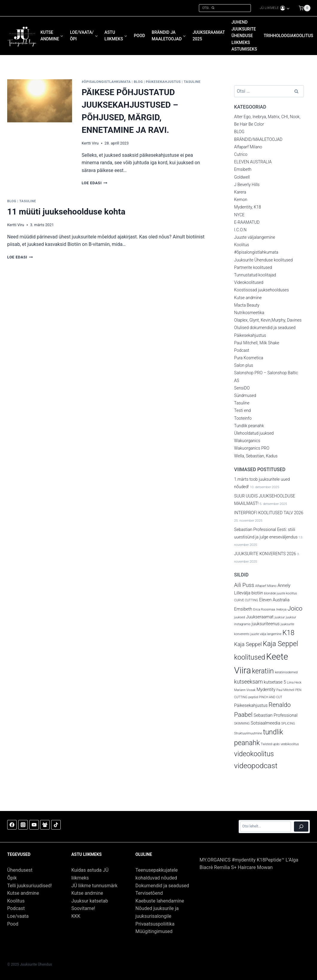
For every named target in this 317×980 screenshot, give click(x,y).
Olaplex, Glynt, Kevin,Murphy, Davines (268, 320)
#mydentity (244, 860)
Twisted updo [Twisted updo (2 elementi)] (270, 744)
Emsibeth (243, 169)
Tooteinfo (243, 418)
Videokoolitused (249, 282)
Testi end (243, 410)
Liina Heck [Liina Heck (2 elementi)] (294, 682)
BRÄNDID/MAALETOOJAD (258, 139)
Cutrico (241, 154)
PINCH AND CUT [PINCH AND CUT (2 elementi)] (271, 697)
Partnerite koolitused (253, 267)
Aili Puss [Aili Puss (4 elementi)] (244, 585)
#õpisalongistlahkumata (106, 82)
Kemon (241, 200)
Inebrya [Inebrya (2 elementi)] (281, 610)
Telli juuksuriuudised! (29, 886)
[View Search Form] (225, 8)
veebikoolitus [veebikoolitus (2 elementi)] (290, 744)
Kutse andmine (248, 298)
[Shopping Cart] (308, 8)
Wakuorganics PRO (252, 448)
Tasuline (192, 82)
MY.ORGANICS (215, 860)
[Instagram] (23, 825)
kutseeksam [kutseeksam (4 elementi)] (249, 682)
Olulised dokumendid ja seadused (265, 328)
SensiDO (242, 388)
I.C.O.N (240, 230)
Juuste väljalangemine (255, 237)
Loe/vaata (18, 916)
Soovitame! (83, 908)
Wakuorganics (247, 441)
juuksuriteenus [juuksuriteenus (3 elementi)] (266, 624)
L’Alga (292, 860)
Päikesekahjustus (163, 82)
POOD (140, 36)
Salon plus (244, 365)
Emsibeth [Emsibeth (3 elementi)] (243, 609)
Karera (240, 192)
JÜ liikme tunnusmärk (94, 886)
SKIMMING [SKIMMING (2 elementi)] (242, 723)
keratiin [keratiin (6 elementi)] (263, 671)
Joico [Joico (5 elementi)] (295, 608)
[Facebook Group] (45, 825)
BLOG (138, 82)
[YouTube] (34, 825)
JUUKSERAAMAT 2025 (209, 36)
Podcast (242, 350)
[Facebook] (12, 825)
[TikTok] (56, 825)
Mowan (265, 867)
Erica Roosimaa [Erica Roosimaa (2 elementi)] (264, 610)
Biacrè (207, 867)
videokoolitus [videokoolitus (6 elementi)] (254, 754)
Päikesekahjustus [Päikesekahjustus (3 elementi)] (251, 705)
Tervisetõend (149, 893)
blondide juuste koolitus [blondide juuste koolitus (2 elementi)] (281, 593)
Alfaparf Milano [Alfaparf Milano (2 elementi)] (266, 586)
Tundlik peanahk (249, 426)
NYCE (239, 215)
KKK (76, 916)
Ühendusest (20, 870)
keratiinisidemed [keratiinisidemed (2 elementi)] (286, 672)
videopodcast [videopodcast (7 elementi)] (256, 766)
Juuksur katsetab (90, 901)
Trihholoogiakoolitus (289, 36)
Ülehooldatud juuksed (254, 433)
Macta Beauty (247, 305)
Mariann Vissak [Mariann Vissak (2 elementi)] (245, 690)
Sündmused (245, 395)
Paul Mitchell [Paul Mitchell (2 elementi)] (285, 690)
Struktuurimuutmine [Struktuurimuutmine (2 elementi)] (248, 733)
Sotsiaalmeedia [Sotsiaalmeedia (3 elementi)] (265, 723)
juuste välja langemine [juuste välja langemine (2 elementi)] (266, 634)
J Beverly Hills (247, 185)
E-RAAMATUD (247, 222)
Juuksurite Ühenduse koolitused (263, 260)
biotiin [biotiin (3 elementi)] (257, 593)
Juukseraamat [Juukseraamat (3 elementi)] (260, 617)
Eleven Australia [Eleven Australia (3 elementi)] (274, 600)
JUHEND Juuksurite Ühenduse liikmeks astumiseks (244, 36)
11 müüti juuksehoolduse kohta (66, 212)
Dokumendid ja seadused (162, 886)
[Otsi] (301, 827)
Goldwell (242, 177)
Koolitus (242, 245)
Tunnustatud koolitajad (255, 275)
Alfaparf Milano (248, 147)
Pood (13, 924)
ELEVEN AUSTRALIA (253, 162)
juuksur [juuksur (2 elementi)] (280, 617)
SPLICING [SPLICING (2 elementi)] (288, 723)
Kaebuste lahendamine (160, 901)
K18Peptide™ (271, 860)
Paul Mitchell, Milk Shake (257, 343)
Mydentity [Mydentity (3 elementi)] (266, 690)
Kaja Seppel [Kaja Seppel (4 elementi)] (248, 644)
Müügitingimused (154, 931)
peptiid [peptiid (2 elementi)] (253, 697)
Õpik (12, 878)
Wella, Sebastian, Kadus (256, 456)
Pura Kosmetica (249, 358)
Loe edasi (95, 183)
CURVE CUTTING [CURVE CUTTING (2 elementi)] (246, 600)
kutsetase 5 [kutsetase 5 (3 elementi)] (275, 682)
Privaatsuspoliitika (155, 924)
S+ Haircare (244, 867)
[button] (288, 8)
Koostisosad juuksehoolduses (262, 290)
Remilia (222, 867)
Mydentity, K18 (248, 207)
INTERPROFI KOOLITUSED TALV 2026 (269, 513)
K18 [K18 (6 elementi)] (289, 633)
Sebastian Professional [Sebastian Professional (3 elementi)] (276, 715)
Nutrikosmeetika (249, 313)
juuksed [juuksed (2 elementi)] (240, 617)
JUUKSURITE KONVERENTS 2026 (265, 554)
